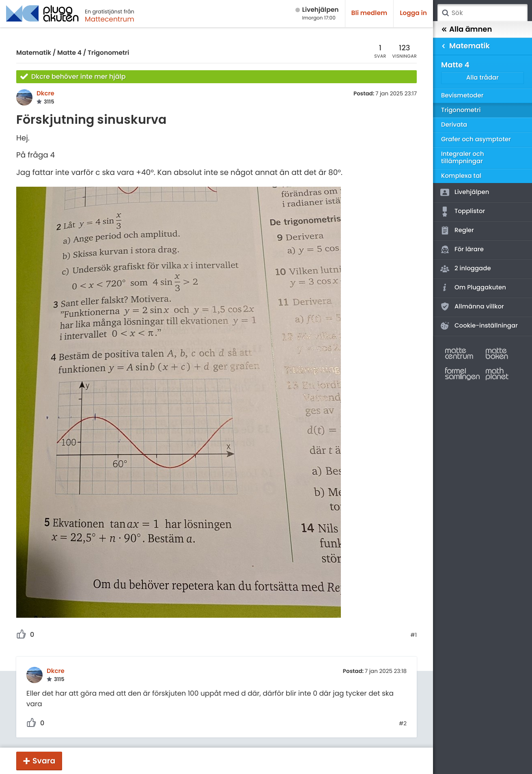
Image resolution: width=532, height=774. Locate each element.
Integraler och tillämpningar (463, 158)
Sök (445, 13)
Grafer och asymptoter (476, 139)
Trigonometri (108, 53)
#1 (414, 635)
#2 (403, 724)
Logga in (413, 13)
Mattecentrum (110, 19)
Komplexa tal (461, 176)
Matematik (34, 53)
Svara (44, 761)
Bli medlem (369, 13)
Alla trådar (482, 78)
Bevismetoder (462, 96)
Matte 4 (69, 53)
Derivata (454, 125)
